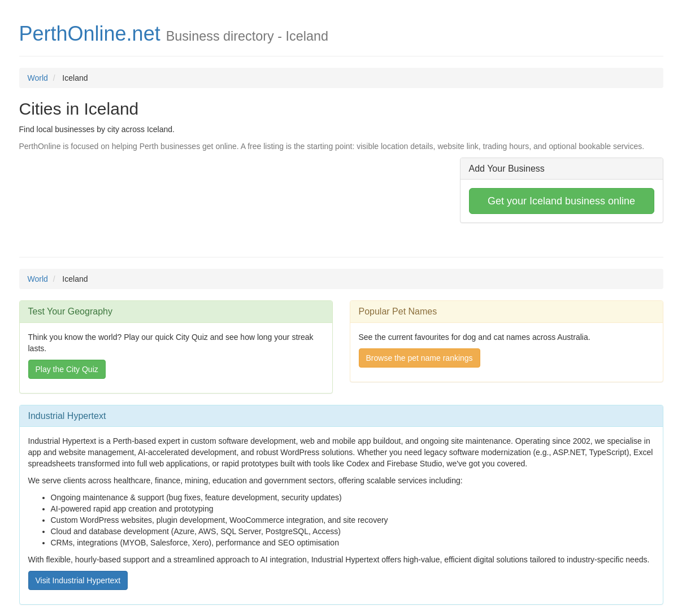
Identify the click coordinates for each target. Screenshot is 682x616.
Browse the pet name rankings (420, 358)
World (38, 78)
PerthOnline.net (90, 34)
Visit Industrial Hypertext (78, 580)
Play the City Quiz (67, 369)
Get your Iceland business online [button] (561, 201)
